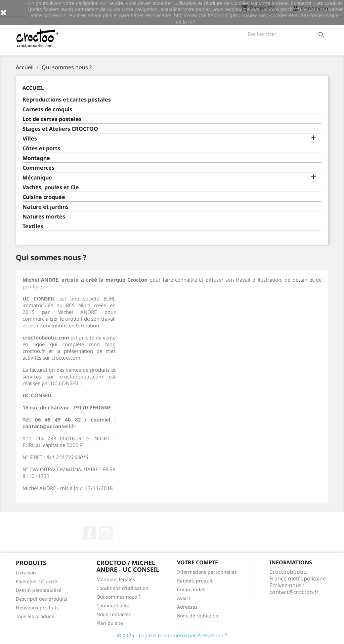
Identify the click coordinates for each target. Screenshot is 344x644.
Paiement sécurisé (36, 581)
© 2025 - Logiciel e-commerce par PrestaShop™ (172, 635)
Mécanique (37, 178)
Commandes (191, 589)
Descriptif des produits (42, 599)
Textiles (33, 226)
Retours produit (195, 581)
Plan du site (110, 623)
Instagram (106, 533)
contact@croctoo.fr (294, 592)
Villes (30, 139)
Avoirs (184, 598)
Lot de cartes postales (52, 119)
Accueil (33, 88)
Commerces (38, 168)
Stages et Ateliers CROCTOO (60, 129)
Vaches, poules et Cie (51, 187)
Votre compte (198, 562)
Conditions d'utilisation (122, 588)
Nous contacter (114, 614)
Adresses (187, 607)
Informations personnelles (207, 572)
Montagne (36, 158)
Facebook (90, 533)
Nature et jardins (46, 207)
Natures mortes (44, 217)
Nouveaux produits (37, 608)
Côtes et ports (41, 148)
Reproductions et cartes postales (67, 100)
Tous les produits (35, 616)
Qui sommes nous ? (118, 597)
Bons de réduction (198, 616)
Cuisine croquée (44, 197)
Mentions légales (116, 579)
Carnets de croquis (47, 109)
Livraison (26, 573)
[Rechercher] (286, 34)
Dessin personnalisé (39, 590)
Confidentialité (113, 606)
